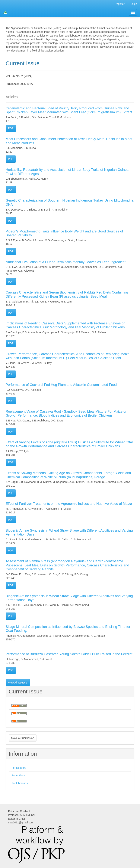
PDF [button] (11, 128)
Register (120, 4)
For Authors (18, 775)
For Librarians (20, 783)
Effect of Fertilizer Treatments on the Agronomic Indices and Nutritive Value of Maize (69, 504)
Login (134, 4)
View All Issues (18, 683)
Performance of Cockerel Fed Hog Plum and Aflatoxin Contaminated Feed (61, 385)
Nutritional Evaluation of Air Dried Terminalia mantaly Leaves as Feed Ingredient (66, 262)
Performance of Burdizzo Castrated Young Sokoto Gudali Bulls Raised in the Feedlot (69, 654)
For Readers (19, 768)
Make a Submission (23, 738)
